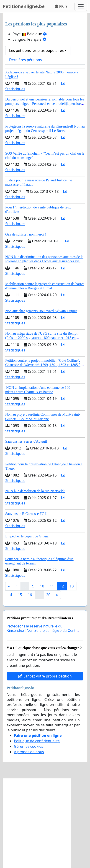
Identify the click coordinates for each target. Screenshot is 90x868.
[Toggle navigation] (81, 6)
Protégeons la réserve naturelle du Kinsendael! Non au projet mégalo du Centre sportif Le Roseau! (43, 631)
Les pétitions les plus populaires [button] (36, 50)
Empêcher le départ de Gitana (27, 536)
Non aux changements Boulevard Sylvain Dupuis (41, 311)
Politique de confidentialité (37, 741)
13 (72, 586)
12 (62, 586)
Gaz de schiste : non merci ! (26, 234)
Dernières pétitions (25, 60)
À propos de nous (29, 752)
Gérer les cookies (28, 746)
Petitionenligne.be (24, 6)
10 (42, 586)
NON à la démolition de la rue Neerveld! (35, 491)
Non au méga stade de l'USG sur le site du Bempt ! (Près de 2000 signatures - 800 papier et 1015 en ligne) (42, 338)
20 (48, 595)
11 (52, 586)
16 (30, 595)
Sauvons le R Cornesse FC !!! (27, 514)
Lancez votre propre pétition (45, 676)
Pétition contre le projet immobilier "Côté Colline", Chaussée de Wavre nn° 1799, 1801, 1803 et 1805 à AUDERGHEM (43, 365)
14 (10, 595)
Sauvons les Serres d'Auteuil (26, 441)
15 (20, 595)
